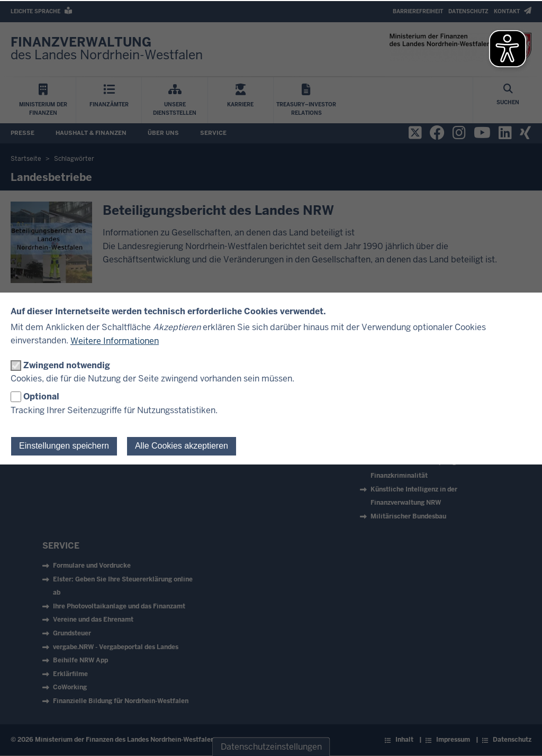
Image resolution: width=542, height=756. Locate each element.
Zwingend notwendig (67, 365)
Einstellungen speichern (64, 446)
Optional (41, 397)
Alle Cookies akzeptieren (182, 446)
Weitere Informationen (115, 341)
